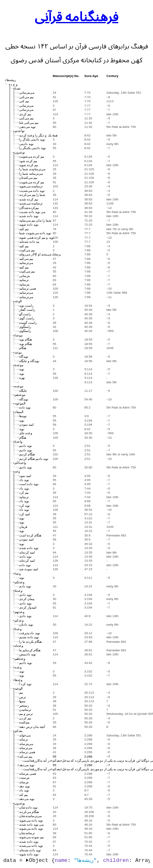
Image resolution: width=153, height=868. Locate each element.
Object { (40, 860)
